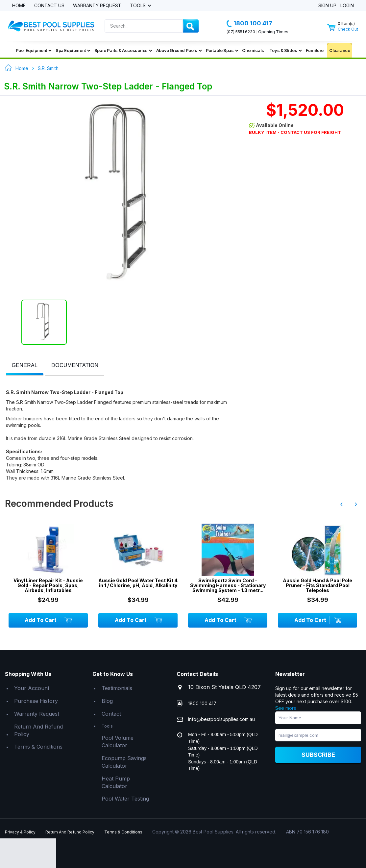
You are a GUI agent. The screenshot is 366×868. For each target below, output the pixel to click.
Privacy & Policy (20, 832)
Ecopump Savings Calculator (124, 762)
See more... (287, 708)
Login (347, 6)
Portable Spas (222, 50)
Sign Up (327, 6)
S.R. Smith (48, 68)
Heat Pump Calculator (116, 782)
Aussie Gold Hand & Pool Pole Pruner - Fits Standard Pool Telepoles (317, 585)
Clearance (340, 50)
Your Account (32, 688)
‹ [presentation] (341, 504)
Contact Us (49, 6)
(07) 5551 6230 (241, 32)
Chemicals (253, 50)
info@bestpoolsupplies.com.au (221, 719)
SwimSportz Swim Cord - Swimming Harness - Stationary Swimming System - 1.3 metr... (228, 585)
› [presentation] (356, 504)
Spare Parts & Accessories (123, 50)
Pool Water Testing (125, 799)
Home (19, 6)
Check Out (348, 29)
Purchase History (36, 701)
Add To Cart (48, 620)
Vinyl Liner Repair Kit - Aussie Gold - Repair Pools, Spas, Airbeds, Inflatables (48, 585)
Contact (111, 714)
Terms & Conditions (38, 747)
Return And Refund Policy (38, 730)
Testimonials (117, 688)
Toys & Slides (286, 50)
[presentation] (25, 366)
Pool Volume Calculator (118, 742)
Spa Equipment (73, 50)
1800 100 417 (249, 23)
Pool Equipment (34, 50)
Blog (107, 701)
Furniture (315, 50)
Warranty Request (97, 6)
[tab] (25, 366)
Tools (138, 6)
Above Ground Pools (179, 50)
